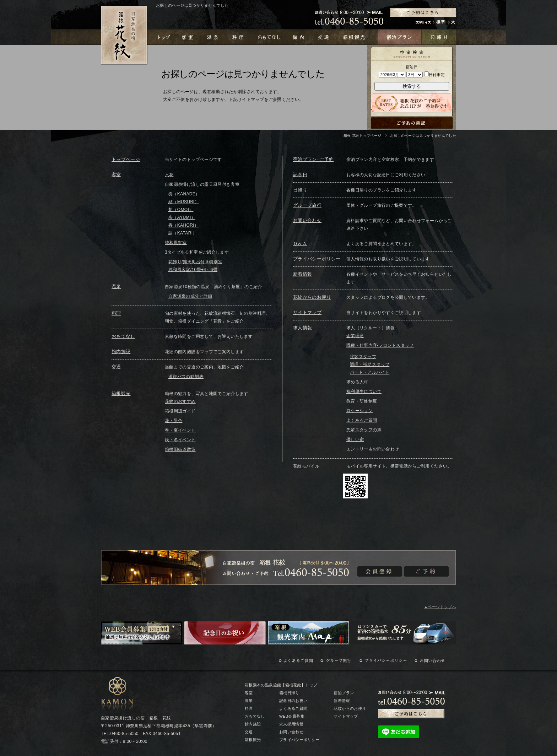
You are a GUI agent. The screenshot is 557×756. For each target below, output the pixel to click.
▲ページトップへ (440, 607)
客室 (116, 175)
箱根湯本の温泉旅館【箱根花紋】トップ (281, 685)
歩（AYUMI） (182, 217)
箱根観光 (121, 393)
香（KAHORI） (183, 225)
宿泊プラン (344, 693)
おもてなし (123, 336)
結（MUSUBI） (184, 202)
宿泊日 (412, 67)
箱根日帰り (289, 693)
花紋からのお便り (312, 297)
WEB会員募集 (292, 716)
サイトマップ (307, 312)
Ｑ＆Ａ (300, 244)
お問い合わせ (307, 220)
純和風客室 (176, 243)
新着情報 (302, 274)
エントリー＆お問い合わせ (373, 449)
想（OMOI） (181, 210)
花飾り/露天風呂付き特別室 (195, 262)
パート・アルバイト (370, 372)
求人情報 (302, 328)
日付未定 (434, 75)
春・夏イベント (180, 430)
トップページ (126, 159)
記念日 (300, 175)
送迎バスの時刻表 (186, 377)
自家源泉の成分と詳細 (190, 296)
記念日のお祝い (293, 701)
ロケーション (359, 411)
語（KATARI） (183, 233)
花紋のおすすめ (180, 401)
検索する (412, 86)
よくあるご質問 (362, 420)
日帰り (300, 190)
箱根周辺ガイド (180, 411)
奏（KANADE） (184, 194)
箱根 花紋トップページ (363, 136)
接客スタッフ (363, 357)
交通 (116, 367)
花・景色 (174, 421)
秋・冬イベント (180, 440)
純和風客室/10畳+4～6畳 (193, 270)
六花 (169, 175)
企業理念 (355, 336)
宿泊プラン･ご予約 (313, 159)
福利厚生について (364, 391)
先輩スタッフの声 (364, 430)
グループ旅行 (307, 205)
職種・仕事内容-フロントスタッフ (380, 345)
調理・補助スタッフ (370, 364)
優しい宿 (355, 439)
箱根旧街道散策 (180, 449)
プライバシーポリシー (317, 259)
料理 (116, 313)
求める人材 (357, 382)
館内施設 (121, 352)
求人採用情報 (291, 724)
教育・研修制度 (362, 401)
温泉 (116, 287)
